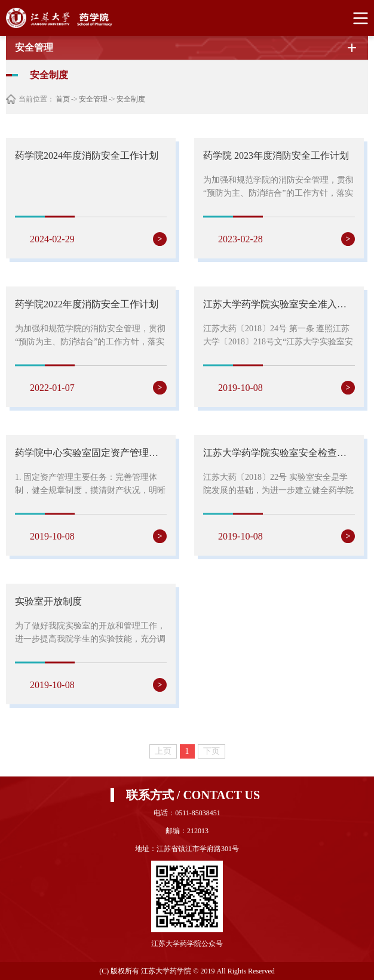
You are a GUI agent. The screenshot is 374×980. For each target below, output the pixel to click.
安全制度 (131, 99)
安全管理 (93, 99)
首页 (63, 99)
